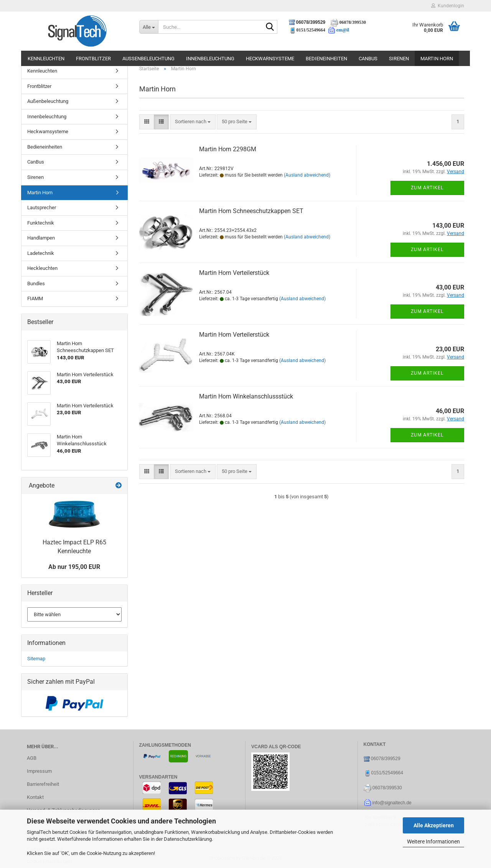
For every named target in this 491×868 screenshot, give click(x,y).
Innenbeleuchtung (210, 59)
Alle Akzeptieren (434, 825)
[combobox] (193, 122)
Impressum (39, 771)
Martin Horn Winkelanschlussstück (246, 396)
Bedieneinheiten (326, 59)
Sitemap (36, 659)
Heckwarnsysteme (270, 59)
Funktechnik (41, 223)
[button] (147, 122)
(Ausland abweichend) (307, 175)
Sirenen (399, 59)
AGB (32, 758)
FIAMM (35, 298)
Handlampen (41, 238)
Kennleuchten (46, 59)
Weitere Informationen (433, 842)
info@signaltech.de (392, 803)
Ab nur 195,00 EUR (74, 567)
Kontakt (35, 797)
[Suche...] (149, 27)
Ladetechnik (41, 253)
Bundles (36, 284)
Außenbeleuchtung (148, 59)
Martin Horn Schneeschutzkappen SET (251, 211)
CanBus (368, 59)
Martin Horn (437, 59)
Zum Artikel (427, 188)
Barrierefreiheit (43, 784)
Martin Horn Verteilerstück (234, 273)
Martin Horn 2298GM (228, 149)
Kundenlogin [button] (448, 6)
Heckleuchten (42, 268)
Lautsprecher (42, 207)
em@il (343, 30)
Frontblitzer (93, 59)
